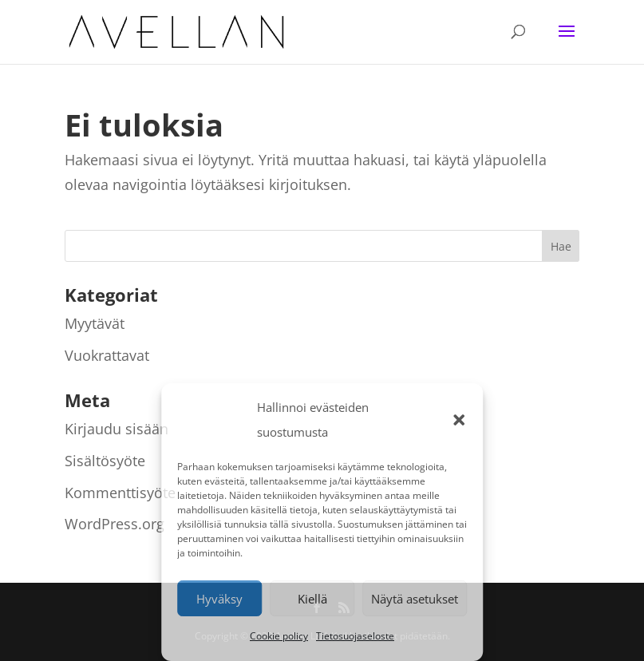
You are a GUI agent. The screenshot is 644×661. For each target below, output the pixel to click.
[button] (459, 420)
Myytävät (95, 323)
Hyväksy (219, 599)
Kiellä (312, 599)
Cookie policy (279, 636)
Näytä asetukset (415, 599)
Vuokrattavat (107, 355)
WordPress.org (115, 524)
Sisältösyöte (105, 461)
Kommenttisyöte (120, 493)
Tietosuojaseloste (355, 636)
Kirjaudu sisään (117, 429)
